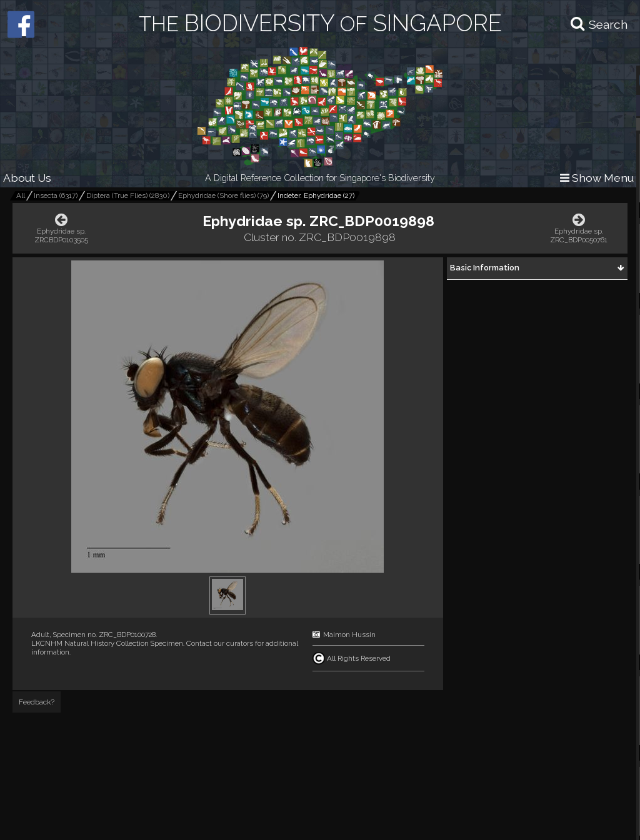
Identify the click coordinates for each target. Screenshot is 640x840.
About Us (27, 178)
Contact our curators (220, 643)
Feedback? (37, 702)
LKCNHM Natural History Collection (90, 643)
